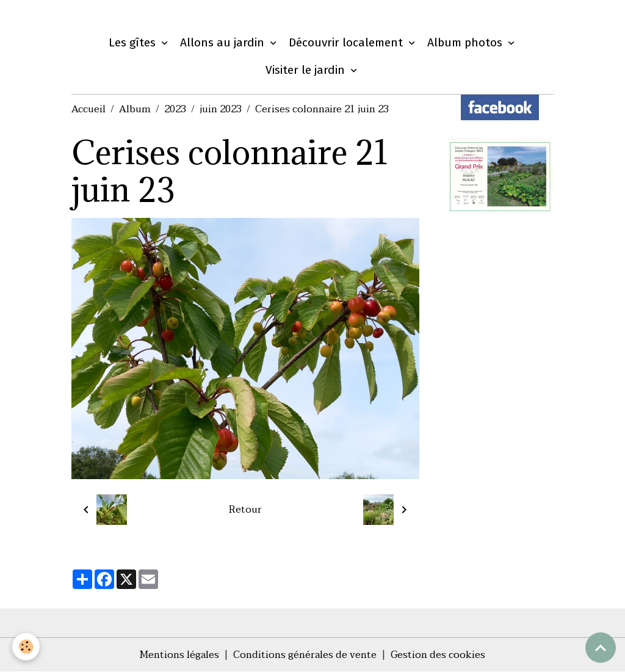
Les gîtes (134, 42)
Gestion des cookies (438, 655)
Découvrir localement (347, 42)
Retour (245, 510)
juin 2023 (221, 109)
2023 (175, 109)
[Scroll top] (601, 648)
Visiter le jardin (307, 70)
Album (135, 109)
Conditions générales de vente (305, 655)
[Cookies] (26, 647)
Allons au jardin (224, 42)
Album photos (466, 42)
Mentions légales (179, 655)
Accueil (89, 109)
